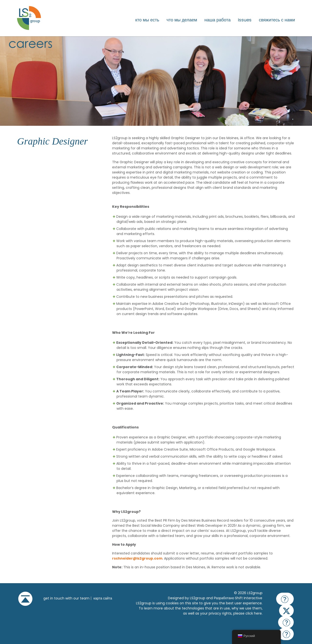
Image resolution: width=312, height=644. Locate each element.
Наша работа (218, 20)
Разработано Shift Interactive (238, 598)
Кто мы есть (147, 20)
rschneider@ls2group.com (137, 558)
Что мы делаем (182, 20)
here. (258, 613)
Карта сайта (103, 598)
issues (245, 20)
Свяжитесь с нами (277, 20)
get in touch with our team (66, 598)
